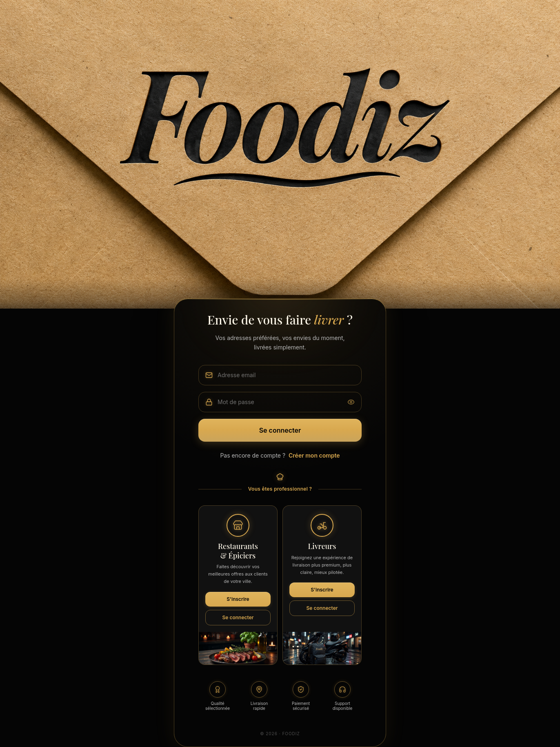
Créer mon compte (314, 455)
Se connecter (280, 430)
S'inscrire (238, 599)
